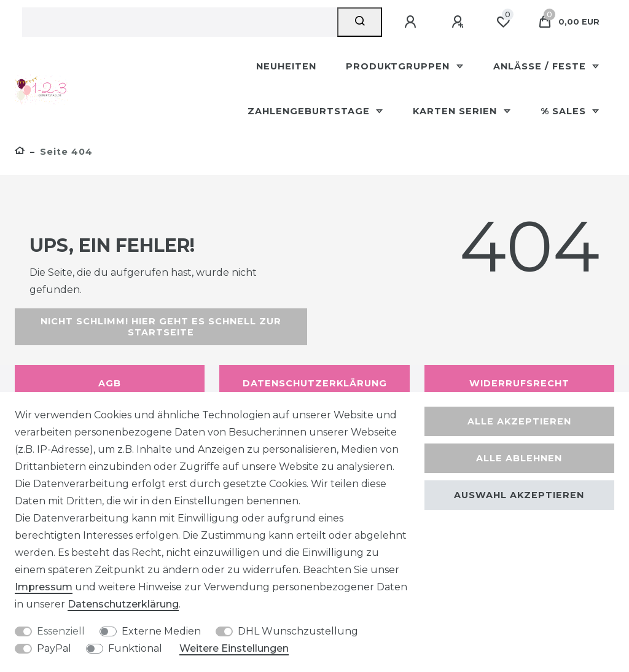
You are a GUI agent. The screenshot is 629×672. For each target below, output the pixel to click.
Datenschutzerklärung (315, 383)
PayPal (54, 648)
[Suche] (360, 22)
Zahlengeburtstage (310, 111)
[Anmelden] (412, 22)
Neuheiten (286, 66)
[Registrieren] (459, 22)
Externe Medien (161, 631)
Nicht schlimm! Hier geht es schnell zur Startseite (161, 327)
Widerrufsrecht (519, 383)
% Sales (565, 111)
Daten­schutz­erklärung (123, 604)
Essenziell (61, 631)
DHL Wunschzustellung (298, 631)
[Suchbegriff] (180, 22)
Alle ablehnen (519, 458)
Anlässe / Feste (541, 66)
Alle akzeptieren (519, 421)
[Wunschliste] (503, 22)
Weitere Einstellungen (234, 648)
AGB (110, 383)
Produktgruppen (399, 66)
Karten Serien (456, 111)
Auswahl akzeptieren (519, 495)
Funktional (135, 648)
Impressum (44, 587)
